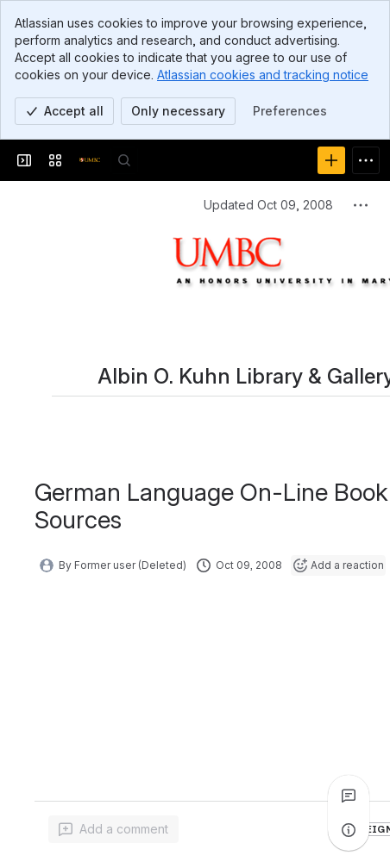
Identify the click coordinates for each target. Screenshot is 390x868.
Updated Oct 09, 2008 (268, 205)
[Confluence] (90, 160)
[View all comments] (349, 796)
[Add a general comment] (113, 829)
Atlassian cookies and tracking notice (263, 75)
